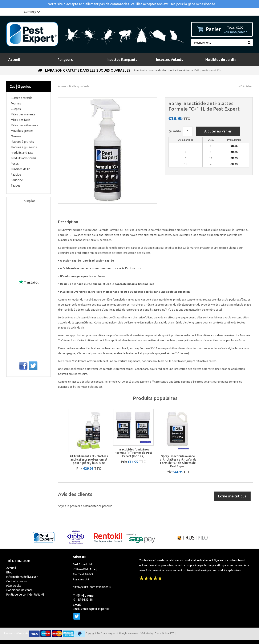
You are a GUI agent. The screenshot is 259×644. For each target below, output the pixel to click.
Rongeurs (65, 59)
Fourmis (16, 103)
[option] (89, 440)
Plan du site (14, 586)
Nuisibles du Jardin (220, 59)
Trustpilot (29, 201)
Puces (15, 164)
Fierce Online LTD (165, 633)
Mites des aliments (23, 114)
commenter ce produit (97, 506)
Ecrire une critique (232, 496)
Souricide (17, 180)
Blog (9, 572)
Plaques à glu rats (22, 142)
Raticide (16, 175)
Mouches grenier (22, 131)
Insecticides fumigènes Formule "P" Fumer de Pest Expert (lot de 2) (133, 453)
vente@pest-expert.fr (95, 609)
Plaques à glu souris (24, 147)
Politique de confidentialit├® (25, 595)
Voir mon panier (235, 32)
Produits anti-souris (23, 158)
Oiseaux (16, 136)
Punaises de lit (20, 169)
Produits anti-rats (22, 153)
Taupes (16, 186)
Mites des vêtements (25, 125)
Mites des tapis (21, 120)
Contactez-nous (17, 581)
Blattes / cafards (21, 98)
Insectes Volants (170, 59)
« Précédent (246, 86)
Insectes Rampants (122, 59)
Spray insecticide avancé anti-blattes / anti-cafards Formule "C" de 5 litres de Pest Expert (178, 461)
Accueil (14, 59)
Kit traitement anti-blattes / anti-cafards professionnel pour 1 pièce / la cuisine (89, 460)
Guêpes (16, 109)
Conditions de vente (19, 590)
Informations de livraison (22, 577)
